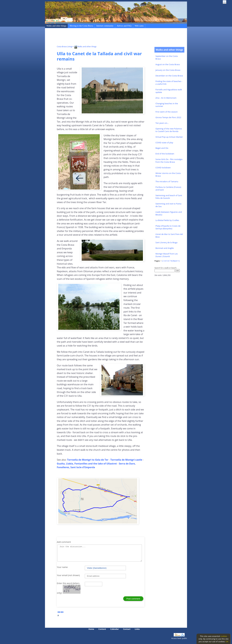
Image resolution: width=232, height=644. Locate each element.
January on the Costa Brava (168, 70)
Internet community (105, 26)
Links (137, 629)
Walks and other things (56, 26)
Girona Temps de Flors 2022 (168, 117)
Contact (127, 629)
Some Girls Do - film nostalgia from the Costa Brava (169, 161)
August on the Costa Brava (168, 64)
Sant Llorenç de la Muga (167, 242)
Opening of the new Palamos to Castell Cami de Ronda (169, 130)
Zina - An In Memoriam (166, 98)
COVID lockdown (163, 168)
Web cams (139, 26)
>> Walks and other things (84, 47)
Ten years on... (162, 123)
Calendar (114, 629)
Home (91, 629)
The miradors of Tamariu (167, 181)
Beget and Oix (162, 148)
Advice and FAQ (124, 26)
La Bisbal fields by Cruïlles (167, 220)
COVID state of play (164, 143)
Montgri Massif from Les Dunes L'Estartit (167, 255)
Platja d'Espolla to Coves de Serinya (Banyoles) (168, 227)
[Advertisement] (111, 37)
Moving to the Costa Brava (81, 26)
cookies (224, 636)
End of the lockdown (165, 154)
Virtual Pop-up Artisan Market (169, 137)
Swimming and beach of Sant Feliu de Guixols (169, 197)
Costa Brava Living (64, 47)
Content (102, 629)
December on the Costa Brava (169, 76)
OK (227, 641)
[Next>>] (176, 261)
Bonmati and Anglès (165, 248)
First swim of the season (167, 112)
